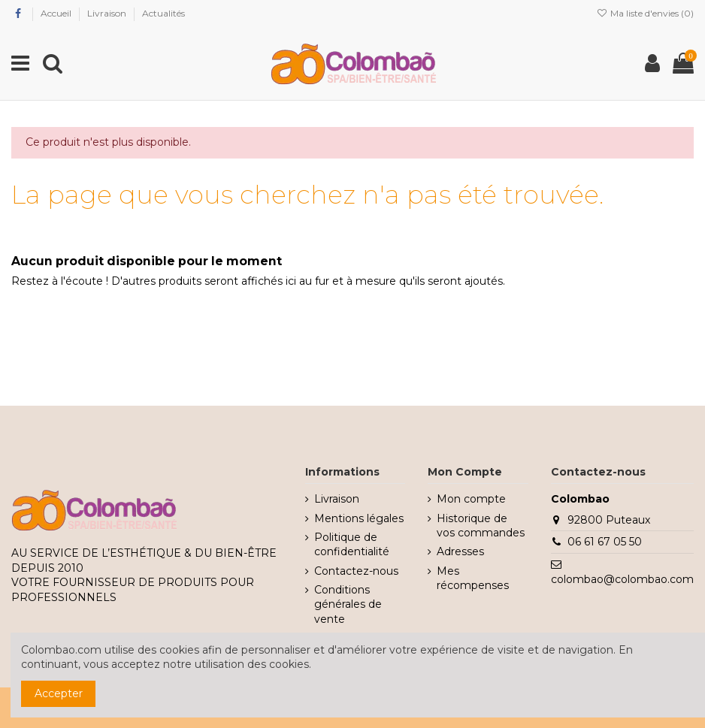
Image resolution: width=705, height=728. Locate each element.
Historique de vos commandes (481, 526)
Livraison (108, 13)
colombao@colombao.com (622, 579)
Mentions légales (359, 518)
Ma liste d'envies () (645, 13)
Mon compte (471, 499)
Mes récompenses (473, 578)
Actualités (163, 13)
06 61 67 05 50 (605, 542)
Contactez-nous (356, 571)
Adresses (460, 551)
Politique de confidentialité (352, 545)
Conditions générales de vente (348, 604)
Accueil (57, 13)
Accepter (59, 693)
